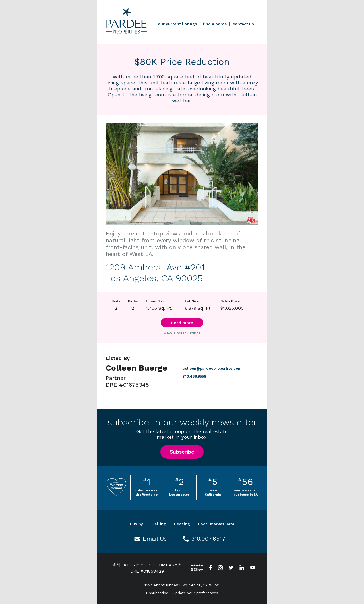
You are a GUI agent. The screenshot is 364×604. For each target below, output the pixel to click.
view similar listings (182, 333)
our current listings (177, 24)
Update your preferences (196, 593)
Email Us (155, 539)
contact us (243, 24)
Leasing (182, 524)
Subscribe (182, 452)
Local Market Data (216, 524)
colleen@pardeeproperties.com (212, 368)
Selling (159, 524)
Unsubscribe (157, 593)
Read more (182, 323)
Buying (137, 524)
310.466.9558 (194, 376)
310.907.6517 (208, 539)
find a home (215, 24)
